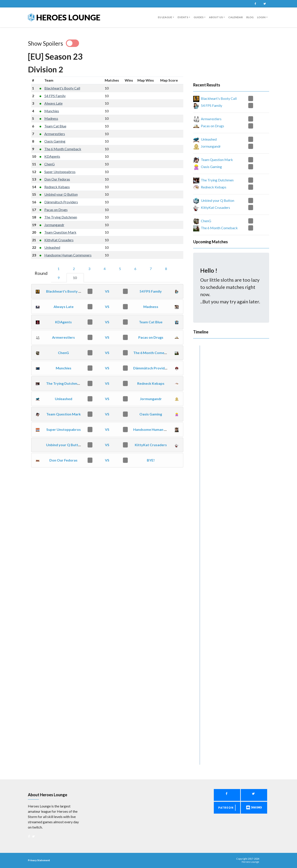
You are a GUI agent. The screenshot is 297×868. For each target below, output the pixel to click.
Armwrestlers (55, 134)
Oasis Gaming (55, 141)
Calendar (236, 17)
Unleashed (52, 247)
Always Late (53, 103)
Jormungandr (54, 225)
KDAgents (52, 156)
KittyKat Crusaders (59, 240)
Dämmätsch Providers (61, 202)
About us (216, 17)
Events (183, 17)
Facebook (256, 4)
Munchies (52, 111)
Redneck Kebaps (57, 187)
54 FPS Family (55, 96)
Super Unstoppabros (60, 172)
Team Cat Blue (55, 126)
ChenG (49, 164)
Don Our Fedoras (57, 179)
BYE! (151, 460)
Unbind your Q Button (61, 194)
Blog (250, 17)
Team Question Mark (60, 232)
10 (75, 278)
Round (41, 273)
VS (107, 291)
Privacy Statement (39, 860)
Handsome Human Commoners (68, 255)
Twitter (265, 4)
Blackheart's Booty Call (62, 88)
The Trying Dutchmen (61, 217)
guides (199, 17)
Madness (51, 118)
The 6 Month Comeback (63, 149)
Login (261, 17)
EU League (165, 17)
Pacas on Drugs (56, 210)
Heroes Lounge (64, 17)
